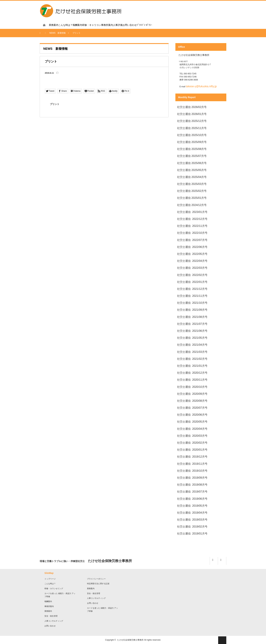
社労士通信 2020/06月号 (192, 415)
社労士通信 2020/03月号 (192, 436)
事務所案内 (107, 25)
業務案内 (54, 25)
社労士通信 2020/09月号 (192, 394)
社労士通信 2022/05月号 (192, 254)
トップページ (50, 579)
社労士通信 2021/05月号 (192, 338)
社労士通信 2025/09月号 (192, 142)
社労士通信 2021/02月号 (192, 359)
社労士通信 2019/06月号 (192, 499)
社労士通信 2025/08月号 (192, 149)
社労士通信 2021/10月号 (192, 303)
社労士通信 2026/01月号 (192, 114)
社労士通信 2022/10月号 (192, 233)
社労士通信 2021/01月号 (192, 366)
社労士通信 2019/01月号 (192, 534)
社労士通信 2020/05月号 (192, 422)
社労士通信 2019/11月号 (192, 464)
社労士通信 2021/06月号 (192, 331)
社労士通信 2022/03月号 (192, 268)
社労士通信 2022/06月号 (192, 247)
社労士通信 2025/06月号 (192, 163)
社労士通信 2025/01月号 (192, 198)
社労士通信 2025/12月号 (192, 121)
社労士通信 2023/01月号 (192, 212)
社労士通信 (184, 443)
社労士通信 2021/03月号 (192, 352)
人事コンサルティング (54, 621)
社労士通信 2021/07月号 (192, 324)
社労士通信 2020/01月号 (192, 450)
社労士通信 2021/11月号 (192, 296)
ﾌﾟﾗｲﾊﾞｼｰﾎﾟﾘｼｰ (144, 25)
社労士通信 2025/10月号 (192, 135)
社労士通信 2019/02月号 (192, 527)
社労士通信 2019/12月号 (192, 457)
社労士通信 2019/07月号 (192, 492)
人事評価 (118, 25)
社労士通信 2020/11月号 (192, 380)
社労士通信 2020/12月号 (192, 373)
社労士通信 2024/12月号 (192, 205)
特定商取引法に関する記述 (98, 584)
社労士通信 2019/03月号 (192, 520)
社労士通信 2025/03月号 (192, 184)
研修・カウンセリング (54, 588)
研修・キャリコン (92, 25)
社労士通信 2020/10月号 (192, 387)
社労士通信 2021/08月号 (192, 317)
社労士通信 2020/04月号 (192, 429)
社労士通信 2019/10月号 (192, 471)
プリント (55, 104)
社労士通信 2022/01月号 (192, 282)
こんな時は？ (65, 25)
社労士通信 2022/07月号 (192, 240)
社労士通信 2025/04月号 (192, 177)
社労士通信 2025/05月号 (192, 170)
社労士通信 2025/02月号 (192, 191)
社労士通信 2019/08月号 (192, 485)
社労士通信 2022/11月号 (192, 226)
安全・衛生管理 (51, 616)
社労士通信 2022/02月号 (192, 275)
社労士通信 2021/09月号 (192, 310)
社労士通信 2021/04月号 (192, 345)
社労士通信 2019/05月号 (192, 506)
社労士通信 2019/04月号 (193, 513)
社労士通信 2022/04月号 (192, 261)
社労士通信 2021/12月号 (192, 289)
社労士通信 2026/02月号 (192, 107)
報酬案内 (77, 25)
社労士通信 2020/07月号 (192, 408)
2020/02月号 (200, 443)
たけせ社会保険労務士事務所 (130, 640)
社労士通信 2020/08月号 (192, 401)
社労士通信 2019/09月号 (192, 478)
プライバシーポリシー (96, 579)
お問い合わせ (130, 25)
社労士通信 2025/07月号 (192, 156)
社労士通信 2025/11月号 (192, 128)
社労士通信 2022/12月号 (192, 219)
